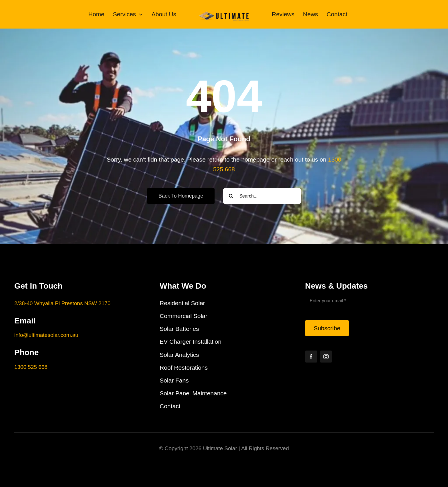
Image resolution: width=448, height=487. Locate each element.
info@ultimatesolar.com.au (46, 335)
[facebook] (311, 357)
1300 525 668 (31, 367)
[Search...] (262, 196)
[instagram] (326, 357)
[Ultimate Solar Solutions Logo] (224, 10)
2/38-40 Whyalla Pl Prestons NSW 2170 (62, 303)
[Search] (231, 196)
